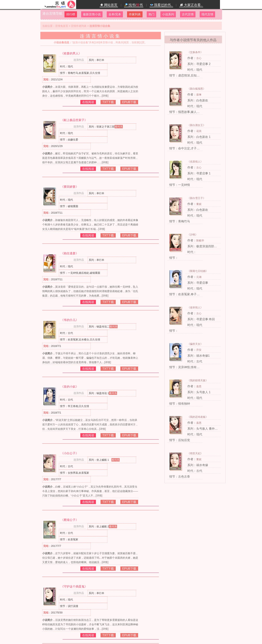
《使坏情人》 (195, 307)
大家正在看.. (191, 5)
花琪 (199, 131)
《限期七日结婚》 (198, 271)
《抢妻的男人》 (71, 53)
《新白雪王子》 (196, 198)
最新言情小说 (92, 14)
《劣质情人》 (195, 162)
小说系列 (168, 14)
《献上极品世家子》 (74, 120)
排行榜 (71, 14)
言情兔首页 (62, 26)
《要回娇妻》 (70, 187)
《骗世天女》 (195, 344)
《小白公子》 (70, 453)
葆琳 (199, 95)
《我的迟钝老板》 (198, 417)
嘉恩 (199, 386)
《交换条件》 (195, 52)
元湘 (199, 277)
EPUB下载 (129, 102)
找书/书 (134, 5)
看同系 (119, 127)
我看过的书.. (161, 5)
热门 (151, 14)
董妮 (199, 204)
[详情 (105, 96)
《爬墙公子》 (70, 520)
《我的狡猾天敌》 (198, 380)
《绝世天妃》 (195, 453)
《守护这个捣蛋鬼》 (74, 587)
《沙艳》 (193, 235)
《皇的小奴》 (70, 387)
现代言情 (207, 14)
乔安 (199, 350)
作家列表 (135, 14)
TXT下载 (108, 102)
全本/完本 (115, 14)
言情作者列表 (79, 26)
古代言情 (188, 14)
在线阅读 (88, 102)
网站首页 (109, 5)
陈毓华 (200, 240)
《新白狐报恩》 (196, 89)
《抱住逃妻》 (70, 253)
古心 (199, 58)
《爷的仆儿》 (70, 320)
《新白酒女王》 (196, 125)
